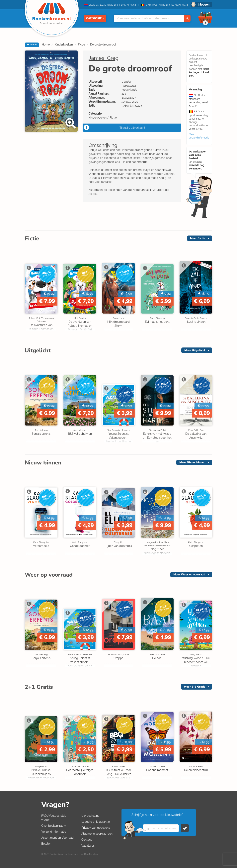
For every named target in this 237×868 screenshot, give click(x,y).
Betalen (46, 844)
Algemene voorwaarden (97, 834)
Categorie (95, 18)
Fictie (81, 45)
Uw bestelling (90, 816)
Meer (198, 238)
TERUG (32, 45)
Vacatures (88, 846)
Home (46, 45)
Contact (87, 840)
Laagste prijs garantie (96, 822)
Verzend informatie (54, 832)
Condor (126, 82)
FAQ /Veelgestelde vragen (54, 818)
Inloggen (203, 5)
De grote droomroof (103, 45)
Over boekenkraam (54, 826)
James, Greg (104, 58)
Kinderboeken (64, 45)
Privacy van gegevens (96, 828)
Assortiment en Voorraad (57, 838)
